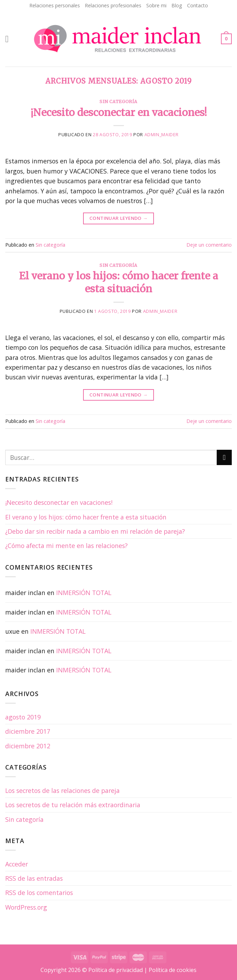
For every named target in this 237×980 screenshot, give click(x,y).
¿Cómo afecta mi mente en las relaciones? (66, 546)
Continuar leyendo (118, 218)
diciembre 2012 (28, 746)
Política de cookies (173, 970)
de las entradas (34, 878)
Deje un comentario (209, 245)
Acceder (17, 864)
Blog (177, 5)
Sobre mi (156, 5)
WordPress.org (26, 907)
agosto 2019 (23, 717)
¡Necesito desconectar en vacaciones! (119, 113)
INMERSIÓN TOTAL (84, 593)
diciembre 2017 (28, 731)
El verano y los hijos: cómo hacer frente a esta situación (118, 282)
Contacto (198, 5)
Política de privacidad (116, 970)
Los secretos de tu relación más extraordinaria (73, 805)
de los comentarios (39, 893)
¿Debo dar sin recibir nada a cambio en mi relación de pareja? (95, 531)
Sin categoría (118, 102)
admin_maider (162, 135)
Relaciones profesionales (113, 5)
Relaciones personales (55, 5)
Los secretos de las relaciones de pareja (62, 790)
